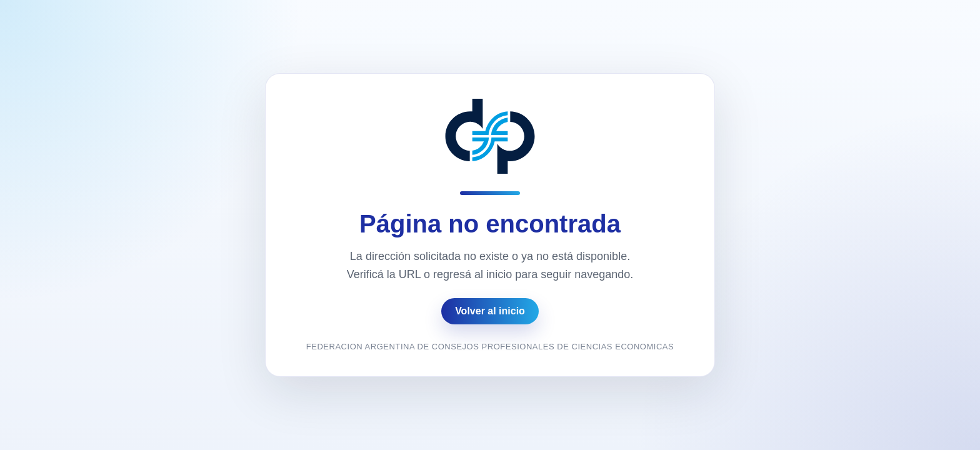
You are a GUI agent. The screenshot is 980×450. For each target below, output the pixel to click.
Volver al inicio (490, 311)
